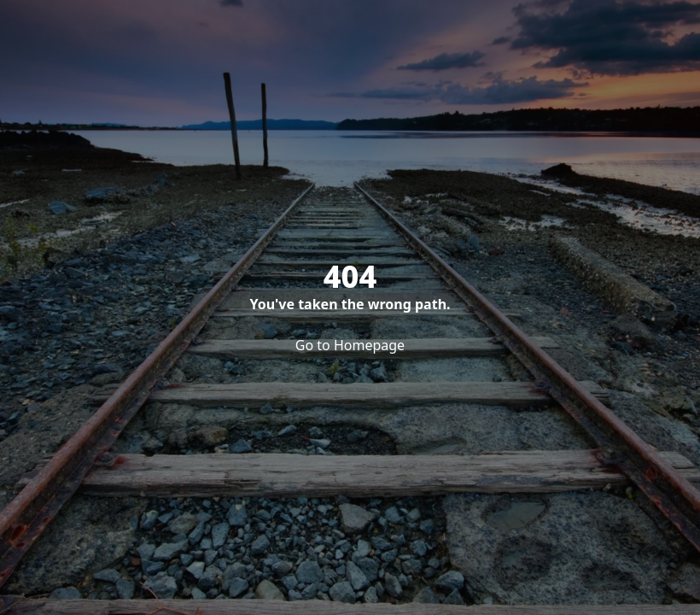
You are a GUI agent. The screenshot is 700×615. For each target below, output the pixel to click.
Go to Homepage (350, 345)
